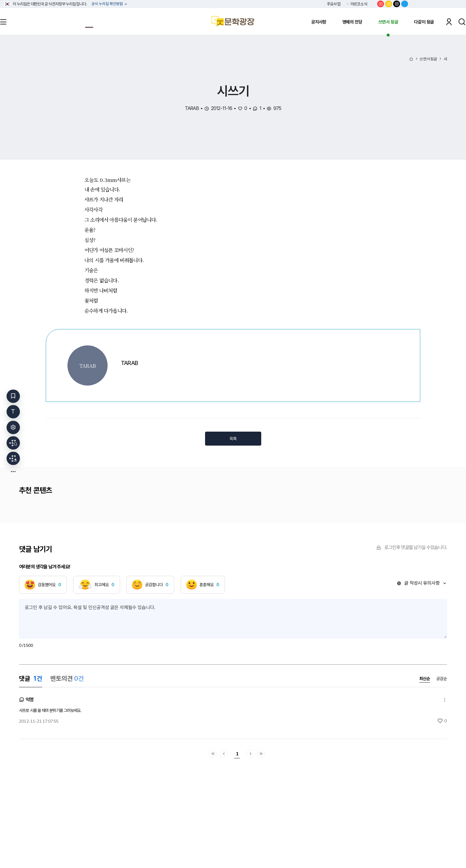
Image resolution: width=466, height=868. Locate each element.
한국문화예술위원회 (438, 4)
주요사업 (334, 4)
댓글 (31, 678)
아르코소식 (359, 4)
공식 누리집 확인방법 (108, 4)
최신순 (425, 679)
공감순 (442, 679)
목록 (233, 439)
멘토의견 (67, 678)
